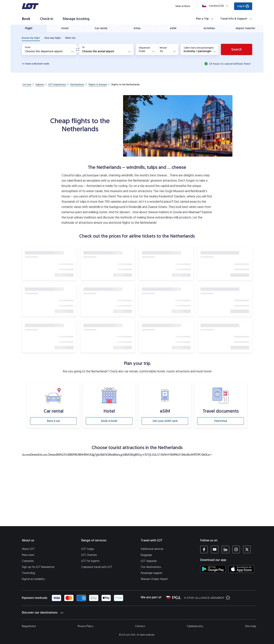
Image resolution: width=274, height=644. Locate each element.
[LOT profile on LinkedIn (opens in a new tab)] (225, 549)
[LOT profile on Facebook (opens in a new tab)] (204, 549)
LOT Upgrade (149, 561)
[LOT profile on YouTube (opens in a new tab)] (215, 549)
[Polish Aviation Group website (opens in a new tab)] (173, 597)
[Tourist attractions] (137, 489)
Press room (28, 555)
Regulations (29, 626)
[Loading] (216, 6)
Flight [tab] (29, 28)
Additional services (152, 549)
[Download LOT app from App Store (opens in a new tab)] (241, 569)
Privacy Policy (85, 626)
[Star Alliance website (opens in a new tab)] (207, 597)
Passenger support (152, 573)
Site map (250, 626)
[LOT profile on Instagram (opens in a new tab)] (236, 549)
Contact (140, 626)
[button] (49, 49)
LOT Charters (89, 555)
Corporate (28, 561)
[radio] (31, 38)
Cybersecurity (195, 626)
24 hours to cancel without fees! (229, 64)
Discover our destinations (43, 613)
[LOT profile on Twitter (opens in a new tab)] (247, 549)
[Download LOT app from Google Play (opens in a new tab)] (213, 569)
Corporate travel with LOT (97, 567)
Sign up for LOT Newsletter (38, 567)
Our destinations (151, 567)
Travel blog (28, 573)
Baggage (146, 555)
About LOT (28, 549)
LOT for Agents (90, 561)
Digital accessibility (33, 579)
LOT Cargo (88, 549)
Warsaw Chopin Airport (154, 579)
